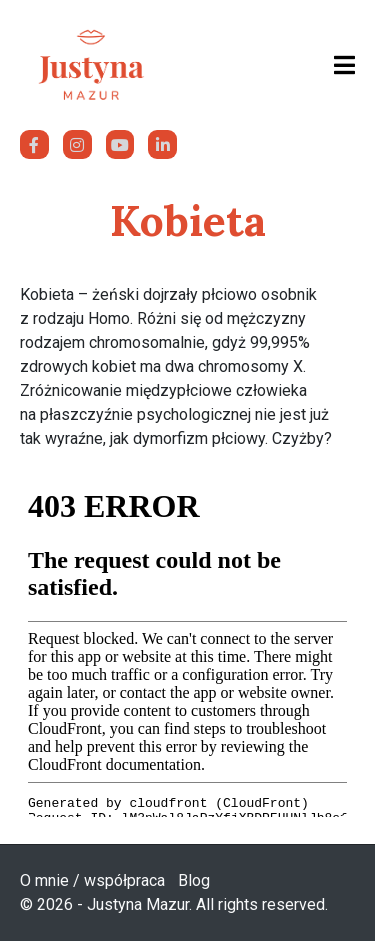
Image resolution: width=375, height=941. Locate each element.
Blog (194, 880)
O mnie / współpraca (92, 880)
